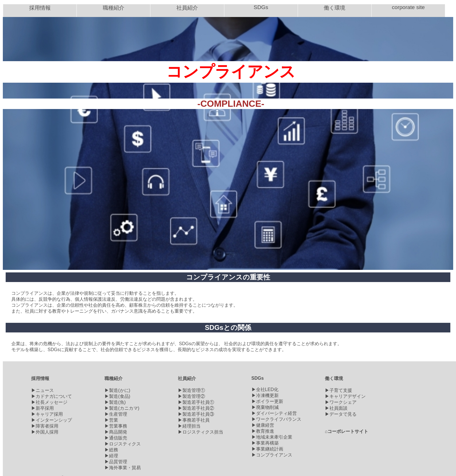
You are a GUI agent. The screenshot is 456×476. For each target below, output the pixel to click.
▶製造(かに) (117, 390)
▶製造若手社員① (196, 402)
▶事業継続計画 (267, 449)
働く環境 (334, 378)
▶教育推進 (263, 431)
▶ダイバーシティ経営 (274, 413)
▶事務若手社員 (194, 420)
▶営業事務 (116, 426)
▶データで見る (341, 414)
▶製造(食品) (117, 396)
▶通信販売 (116, 438)
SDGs (258, 378)
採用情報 (40, 378)
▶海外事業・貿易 (123, 468)
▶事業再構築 (265, 443)
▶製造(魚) (115, 402)
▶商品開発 (116, 432)
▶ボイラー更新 (267, 401)
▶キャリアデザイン (345, 396)
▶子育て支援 (338, 390)
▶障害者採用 (45, 426)
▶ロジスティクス (123, 444)
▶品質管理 (116, 462)
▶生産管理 (116, 414)
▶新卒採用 (42, 408)
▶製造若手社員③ (196, 414)
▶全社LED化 (265, 389)
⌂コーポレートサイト (347, 431)
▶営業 (111, 420)
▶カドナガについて (52, 396)
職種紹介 (114, 378)
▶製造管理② (191, 396)
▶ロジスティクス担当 (201, 432)
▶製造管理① (191, 390)
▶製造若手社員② (196, 408)
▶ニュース (42, 390)
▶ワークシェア (341, 402)
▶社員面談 (336, 408)
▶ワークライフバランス (276, 419)
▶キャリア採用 (47, 414)
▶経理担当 (189, 426)
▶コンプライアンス (272, 455)
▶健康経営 (263, 425)
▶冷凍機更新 (265, 395)
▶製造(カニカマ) (122, 408)
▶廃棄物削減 (265, 407)
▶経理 (111, 456)
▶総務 (111, 450)
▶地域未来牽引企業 (272, 437)
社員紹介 (187, 378)
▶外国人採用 (45, 432)
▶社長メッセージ (49, 402)
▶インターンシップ (52, 420)
